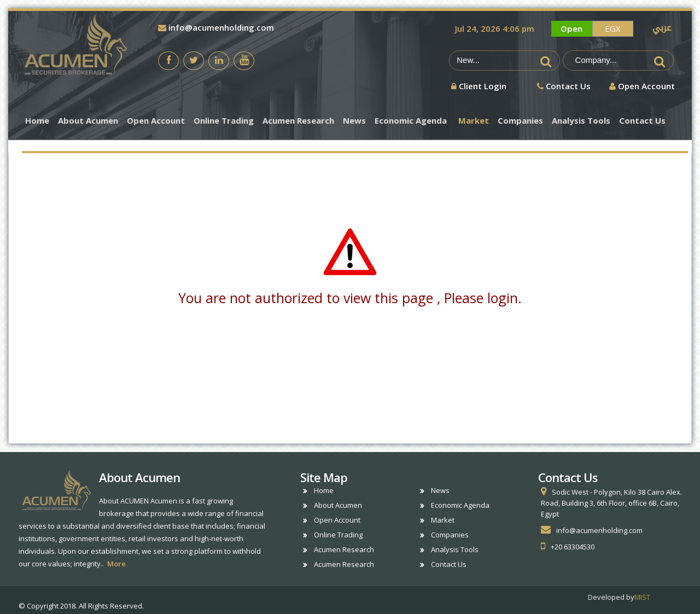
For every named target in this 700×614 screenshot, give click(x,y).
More (116, 564)
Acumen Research (298, 121)
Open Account (156, 121)
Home (37, 121)
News (354, 121)
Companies (520, 121)
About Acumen (88, 121)
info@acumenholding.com (216, 27)
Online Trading (224, 121)
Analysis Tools (581, 121)
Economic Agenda (411, 121)
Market (474, 121)
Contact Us (642, 121)
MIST (642, 597)
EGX (613, 28)
